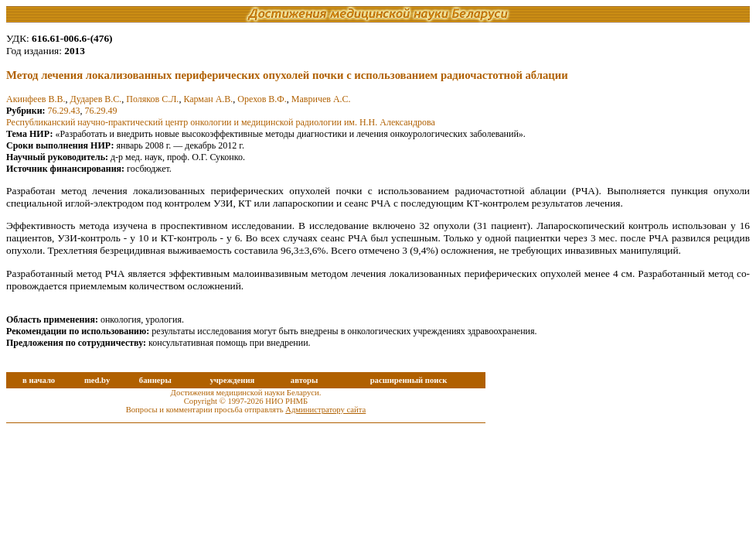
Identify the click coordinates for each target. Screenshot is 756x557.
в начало (39, 380)
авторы (305, 380)
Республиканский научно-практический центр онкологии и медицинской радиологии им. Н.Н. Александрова (221, 122)
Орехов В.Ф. (262, 99)
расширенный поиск (409, 380)
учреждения (232, 380)
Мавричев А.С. (321, 99)
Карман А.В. (208, 99)
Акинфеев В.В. (36, 99)
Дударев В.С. (95, 99)
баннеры (155, 380)
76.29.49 (101, 111)
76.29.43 (64, 111)
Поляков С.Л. (152, 99)
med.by (97, 380)
